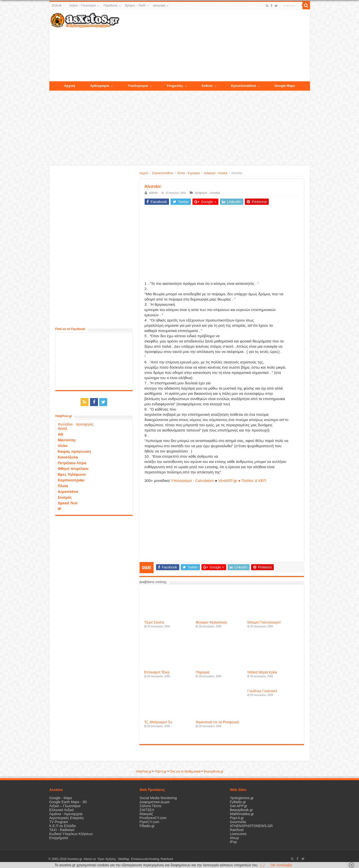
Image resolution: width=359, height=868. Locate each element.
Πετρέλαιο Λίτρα (72, 462)
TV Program (59, 822)
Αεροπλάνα (68, 491)
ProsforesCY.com (153, 818)
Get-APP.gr (239, 806)
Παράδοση (111, 5)
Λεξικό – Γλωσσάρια (82, 5)
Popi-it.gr (161, 771)
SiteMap (121, 859)
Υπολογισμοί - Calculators (192, 481)
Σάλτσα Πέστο (151, 806)
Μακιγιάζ (146, 814)
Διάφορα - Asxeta (216, 173)
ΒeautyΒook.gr (214, 771)
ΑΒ (61, 434)
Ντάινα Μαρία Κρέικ (262, 672)
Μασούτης (67, 439)
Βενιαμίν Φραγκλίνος (211, 622)
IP (60, 508)
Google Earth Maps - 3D (68, 802)
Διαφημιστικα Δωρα (155, 802)
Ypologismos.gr (242, 798)
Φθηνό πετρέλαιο (73, 468)
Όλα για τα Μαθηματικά (185, 771)
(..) (262, 865)
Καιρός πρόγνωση (74, 451)
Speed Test (68, 502)
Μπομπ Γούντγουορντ (264, 622)
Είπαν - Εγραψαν (189, 173)
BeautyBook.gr (241, 810)
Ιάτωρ (234, 838)
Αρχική (144, 173)
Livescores (238, 834)
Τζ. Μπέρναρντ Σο (158, 722)
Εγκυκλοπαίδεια (163, 173)
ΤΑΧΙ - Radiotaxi (62, 830)
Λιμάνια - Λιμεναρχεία (66, 814)
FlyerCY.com (149, 822)
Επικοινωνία (136, 859)
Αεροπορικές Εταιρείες (67, 818)
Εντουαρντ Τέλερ (157, 672)
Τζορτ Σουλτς (154, 622)
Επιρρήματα (59, 838)
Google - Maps (61, 798)
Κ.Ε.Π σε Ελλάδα (63, 826)
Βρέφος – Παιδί (135, 5)
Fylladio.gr (238, 802)
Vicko (63, 445)
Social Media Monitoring (158, 798)
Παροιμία (203, 672)
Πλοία (63, 485)
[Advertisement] (214, 46)
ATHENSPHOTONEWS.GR (251, 826)
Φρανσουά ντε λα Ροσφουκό (217, 722)
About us (89, 859)
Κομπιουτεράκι (71, 480)
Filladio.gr (147, 826)
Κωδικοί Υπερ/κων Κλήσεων (71, 834)
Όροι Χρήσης (105, 859)
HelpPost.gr (143, 771)
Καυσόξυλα (68, 457)
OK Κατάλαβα (281, 865)
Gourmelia (238, 822)
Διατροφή (159, 5)
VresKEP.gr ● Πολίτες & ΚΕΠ (242, 481)
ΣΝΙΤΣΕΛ (147, 810)
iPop (233, 842)
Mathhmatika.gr (242, 814)
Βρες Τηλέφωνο (72, 474)
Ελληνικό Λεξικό (62, 810)
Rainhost (237, 830)
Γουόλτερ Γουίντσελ (262, 691)
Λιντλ (63, 428)
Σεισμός (65, 497)
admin (153, 193)
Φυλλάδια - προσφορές (76, 424)
